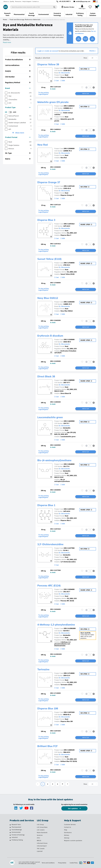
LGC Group (40, 824)
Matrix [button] (18, 159)
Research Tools (16, 824)
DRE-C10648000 (69, 464)
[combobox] (34, 7)
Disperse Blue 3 (46, 220)
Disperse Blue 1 (46, 505)
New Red (43, 145)
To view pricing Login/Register (43, 93)
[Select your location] (95, 1)
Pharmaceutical (16, 827)
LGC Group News (42, 827)
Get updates (73, 808)
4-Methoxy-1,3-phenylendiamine (56, 625)
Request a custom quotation (73, 841)
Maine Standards (42, 832)
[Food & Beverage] (10, 830)
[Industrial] (10, 838)
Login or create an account (48, 51)
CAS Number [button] (18, 77)
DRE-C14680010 (69, 106)
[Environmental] (10, 832)
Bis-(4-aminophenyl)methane (54, 460)
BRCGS (39, 841)
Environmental (16, 832)
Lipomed (40, 851)
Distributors (68, 832)
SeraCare (40, 835)
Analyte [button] (18, 71)
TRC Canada (41, 849)
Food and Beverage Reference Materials (25, 20)
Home (5, 20)
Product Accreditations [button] (18, 59)
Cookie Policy (74, 863)
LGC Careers (41, 830)
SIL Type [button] (18, 153)
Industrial (15, 837)
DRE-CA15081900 (70, 628)
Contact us (36, 1)
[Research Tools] (10, 825)
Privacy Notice (62, 863)
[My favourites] (90, 7)
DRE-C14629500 (69, 421)
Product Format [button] (18, 137)
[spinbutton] (90, 87)
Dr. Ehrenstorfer (64, 73)
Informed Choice (42, 843)
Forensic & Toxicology (18, 835)
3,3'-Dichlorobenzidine (50, 544)
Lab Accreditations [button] (18, 65)
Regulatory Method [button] (18, 82)
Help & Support (27, 1)
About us (6, 1)
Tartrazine (43, 669)
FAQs (66, 830)
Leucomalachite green (50, 417)
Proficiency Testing (17, 840)
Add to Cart (86, 93)
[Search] (54, 7)
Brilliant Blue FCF (47, 746)
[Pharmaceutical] (10, 827)
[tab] (18, 60)
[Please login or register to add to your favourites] (82, 87)
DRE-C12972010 (69, 509)
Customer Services (70, 824)
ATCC (38, 838)
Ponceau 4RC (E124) (49, 586)
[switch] (11, 112)
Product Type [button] (18, 107)
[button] (94, 87)
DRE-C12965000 (69, 380)
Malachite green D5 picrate (53, 102)
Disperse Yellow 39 (48, 64)
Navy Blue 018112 (48, 298)
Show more (19, 133)
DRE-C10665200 (69, 750)
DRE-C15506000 (69, 149)
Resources (18, 1)
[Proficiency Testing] (10, 840)
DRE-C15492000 (69, 302)
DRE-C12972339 (69, 68)
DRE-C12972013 (69, 224)
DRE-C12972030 (69, 712)
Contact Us (68, 827)
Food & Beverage (17, 830)
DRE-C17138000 (69, 673)
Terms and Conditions (48, 863)
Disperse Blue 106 (48, 708)
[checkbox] (6, 93)
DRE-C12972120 (69, 186)
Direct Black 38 (46, 376)
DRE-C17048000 (69, 263)
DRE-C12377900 (69, 548)
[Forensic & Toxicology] (10, 835)
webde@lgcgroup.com (83, 1)
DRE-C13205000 (69, 340)
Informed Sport (42, 846)
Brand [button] (18, 88)
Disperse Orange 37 (49, 182)
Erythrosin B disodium (50, 336)
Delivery (67, 835)
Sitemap (67, 838)
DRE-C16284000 (69, 589)
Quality (12, 1)
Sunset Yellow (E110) (49, 259)
